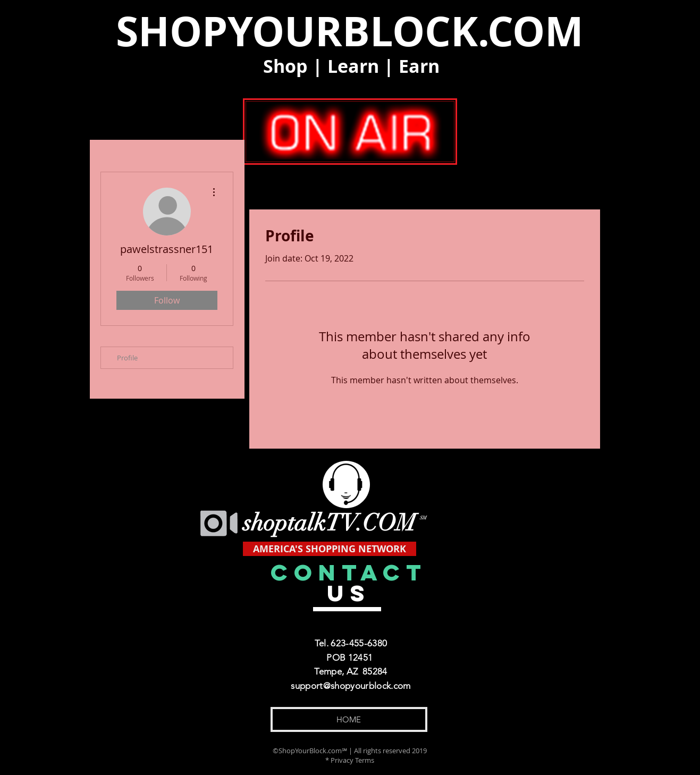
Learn (353, 66)
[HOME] (349, 719)
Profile (127, 358)
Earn (419, 66)
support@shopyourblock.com (351, 686)
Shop (285, 66)
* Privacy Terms (350, 760)
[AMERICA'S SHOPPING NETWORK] (330, 549)
